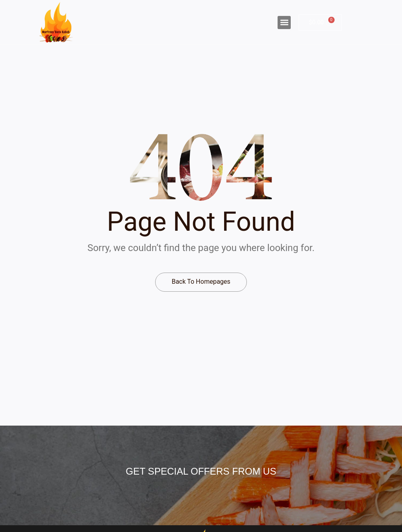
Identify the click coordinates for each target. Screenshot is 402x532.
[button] (284, 23)
